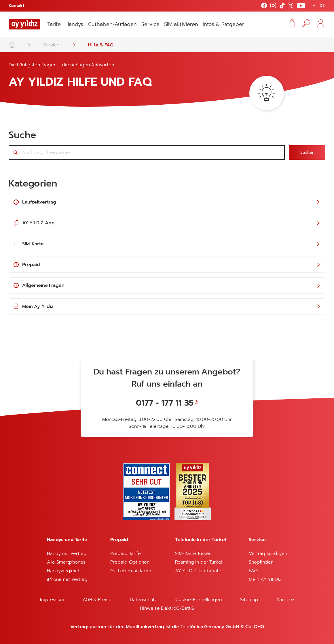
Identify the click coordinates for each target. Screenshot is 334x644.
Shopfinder (261, 562)
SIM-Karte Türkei (193, 553)
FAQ (253, 571)
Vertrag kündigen (268, 553)
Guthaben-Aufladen (112, 24)
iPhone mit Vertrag (67, 579)
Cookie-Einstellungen (199, 600)
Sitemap (249, 600)
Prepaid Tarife (125, 553)
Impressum (52, 600)
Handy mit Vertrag (67, 553)
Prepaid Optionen (130, 562)
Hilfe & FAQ (101, 45)
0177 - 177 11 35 (165, 403)
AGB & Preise (97, 600)
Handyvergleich (64, 571)
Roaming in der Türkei (199, 562)
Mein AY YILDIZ (265, 579)
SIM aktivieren (181, 24)
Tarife (54, 24)
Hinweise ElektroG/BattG (167, 608)
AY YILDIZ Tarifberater (199, 571)
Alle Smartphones (66, 562)
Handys (74, 24)
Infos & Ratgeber (223, 24)
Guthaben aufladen (131, 571)
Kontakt (16, 6)
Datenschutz (143, 600)
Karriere (285, 600)
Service (150, 24)
